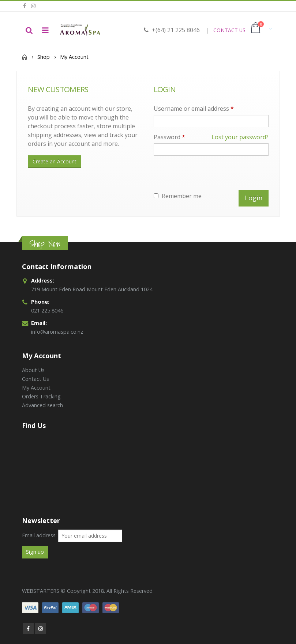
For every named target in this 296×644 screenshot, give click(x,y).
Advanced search (42, 405)
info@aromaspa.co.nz (57, 332)
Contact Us (35, 379)
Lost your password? (240, 137)
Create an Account (55, 161)
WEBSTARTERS (41, 591)
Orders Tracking (41, 396)
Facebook (28, 629)
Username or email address (194, 109)
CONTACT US (229, 30)
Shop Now (45, 244)
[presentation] (209, 175)
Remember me (178, 196)
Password (211, 137)
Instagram (41, 629)
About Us (33, 370)
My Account (36, 388)
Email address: (39, 535)
